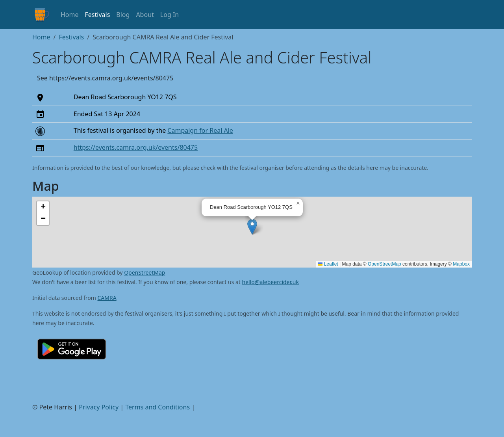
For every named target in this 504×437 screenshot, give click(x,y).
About (145, 15)
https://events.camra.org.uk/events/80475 (136, 147)
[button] (252, 227)
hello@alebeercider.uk (271, 282)
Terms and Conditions (157, 407)
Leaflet (328, 264)
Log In (170, 15)
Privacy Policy (99, 407)
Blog (123, 15)
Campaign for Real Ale (200, 130)
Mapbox (461, 264)
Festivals (98, 15)
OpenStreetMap (384, 264)
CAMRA (107, 298)
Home (70, 15)
